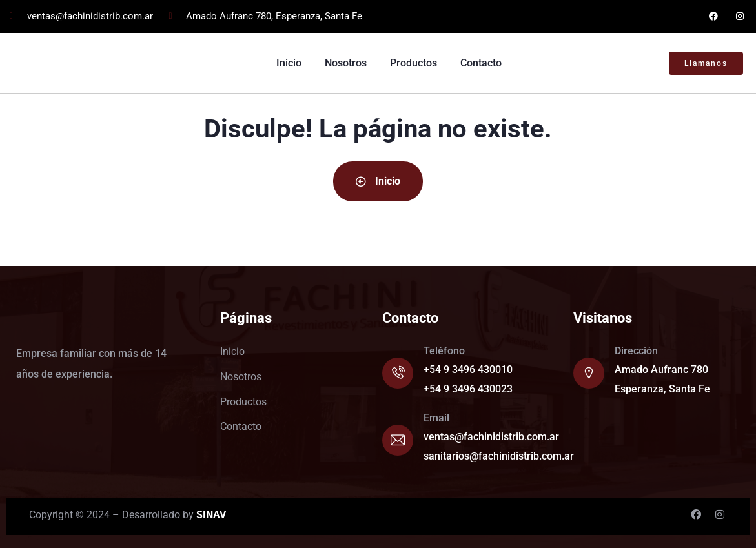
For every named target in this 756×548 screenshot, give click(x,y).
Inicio (378, 181)
